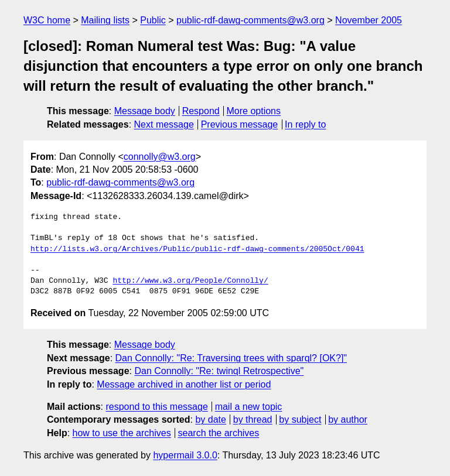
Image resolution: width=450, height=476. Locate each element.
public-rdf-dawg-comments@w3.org (250, 20)
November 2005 (369, 20)
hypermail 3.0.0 (185, 455)
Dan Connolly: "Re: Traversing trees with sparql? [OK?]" (231, 358)
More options (254, 111)
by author (348, 420)
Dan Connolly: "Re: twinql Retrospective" (219, 371)
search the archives (219, 433)
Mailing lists (105, 20)
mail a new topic (249, 407)
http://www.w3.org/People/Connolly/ (190, 281)
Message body (145, 111)
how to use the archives (122, 433)
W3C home (47, 20)
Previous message (240, 124)
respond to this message (156, 407)
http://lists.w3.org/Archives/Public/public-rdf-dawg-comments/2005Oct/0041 (197, 249)
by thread (253, 420)
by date (210, 420)
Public (153, 20)
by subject (300, 420)
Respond (201, 111)
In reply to (305, 124)
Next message (164, 124)
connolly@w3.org (160, 157)
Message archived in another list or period (184, 384)
